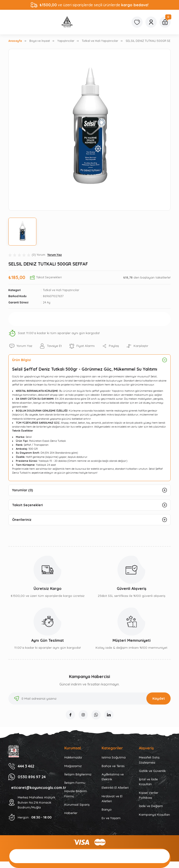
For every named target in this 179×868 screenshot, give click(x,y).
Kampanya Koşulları (154, 815)
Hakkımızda (73, 757)
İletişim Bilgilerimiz (78, 774)
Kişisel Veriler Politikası (149, 795)
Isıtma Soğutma (114, 757)
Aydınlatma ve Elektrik (113, 777)
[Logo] (67, 22)
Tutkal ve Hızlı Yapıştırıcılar (61, 290)
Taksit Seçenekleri (28, 505)
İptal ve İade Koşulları (148, 782)
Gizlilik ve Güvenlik (152, 771)
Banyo (107, 809)
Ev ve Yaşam (111, 818)
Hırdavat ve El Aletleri (112, 799)
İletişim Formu (75, 783)
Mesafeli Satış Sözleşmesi (149, 760)
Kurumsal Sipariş (77, 805)
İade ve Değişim (151, 806)
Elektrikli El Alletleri (115, 788)
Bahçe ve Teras (113, 766)
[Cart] (165, 22)
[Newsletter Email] (89, 698)
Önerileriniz (22, 520)
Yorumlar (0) (22, 490)
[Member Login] (151, 22)
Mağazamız (73, 766)
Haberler (71, 813)
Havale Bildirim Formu (76, 793)
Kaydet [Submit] (159, 698)
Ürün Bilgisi (22, 360)
